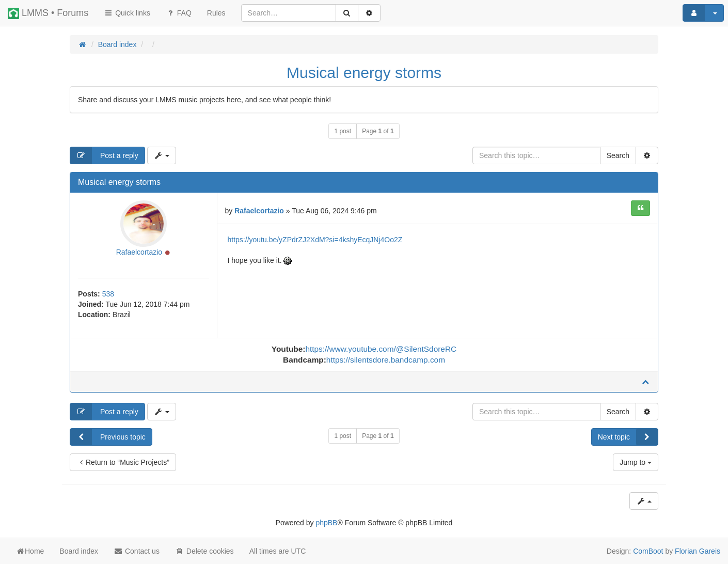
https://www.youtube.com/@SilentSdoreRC (381, 349)
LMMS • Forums (48, 13)
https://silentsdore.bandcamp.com (386, 360)
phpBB (326, 523)
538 (108, 294)
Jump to (636, 462)
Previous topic (108, 437)
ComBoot (648, 551)
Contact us (137, 551)
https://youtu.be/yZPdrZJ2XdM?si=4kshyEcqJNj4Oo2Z (315, 240)
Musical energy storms (364, 73)
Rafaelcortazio (139, 252)
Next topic (628, 437)
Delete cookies (204, 551)
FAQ (179, 13)
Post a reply (104, 155)
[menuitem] (216, 13)
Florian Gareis (698, 551)
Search (618, 155)
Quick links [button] (127, 13)
